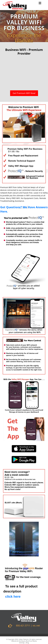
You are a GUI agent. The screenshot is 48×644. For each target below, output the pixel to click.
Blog (27, 643)
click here (13, 597)
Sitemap (22, 643)
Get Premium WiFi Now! (24, 93)
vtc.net (36, 625)
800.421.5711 (23, 625)
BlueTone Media (31, 641)
